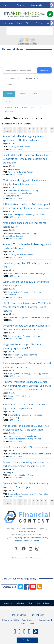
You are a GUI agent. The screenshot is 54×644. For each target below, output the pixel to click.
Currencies (25, 107)
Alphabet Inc (13, 172)
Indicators (8, 84)
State (29, 23)
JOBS (12, 473)
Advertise (20, 603)
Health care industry (11, 417)
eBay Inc (37, 336)
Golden (11, 317)
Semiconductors (9, 295)
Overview (9, 107)
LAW (12, 169)
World (50, 23)
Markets (9, 94)
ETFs (35, 94)
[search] (26, 31)
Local (20, 23)
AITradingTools (21, 317)
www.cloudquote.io (27, 532)
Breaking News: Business (13, 236)
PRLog (11, 320)
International (36, 107)
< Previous (7, 130)
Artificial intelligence (16, 215)
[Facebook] (24, 549)
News (7, 5)
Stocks (23, 94)
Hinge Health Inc (30, 355)
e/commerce (29, 255)
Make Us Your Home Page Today (19, 579)
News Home (8, 23)
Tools (8, 101)
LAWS (17, 169)
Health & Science (44, 454)
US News (39, 23)
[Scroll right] (52, 5)
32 (52, 129)
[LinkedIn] (30, 549)
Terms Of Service (31, 541)
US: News (12, 147)
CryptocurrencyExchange (39, 317)
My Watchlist (30, 78)
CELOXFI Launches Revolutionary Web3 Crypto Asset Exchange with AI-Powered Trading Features (27, 307)
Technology (30, 215)
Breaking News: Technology (25, 233)
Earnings (19, 355)
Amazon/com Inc (15, 336)
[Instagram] (37, 549)
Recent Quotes (10, 78)
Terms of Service (18, 615)
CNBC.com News (15, 149)
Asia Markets (41, 215)
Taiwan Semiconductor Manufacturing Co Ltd (21, 193)
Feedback (27, 640)
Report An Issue (43, 603)
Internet (20, 147)
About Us (8, 603)
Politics (27, 147)
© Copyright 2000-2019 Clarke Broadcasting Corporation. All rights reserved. (27, 622)
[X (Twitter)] (17, 549)
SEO (18, 396)
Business (11, 396)
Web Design (25, 396)
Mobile (45, 374)
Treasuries (9, 112)
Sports (20, 5)
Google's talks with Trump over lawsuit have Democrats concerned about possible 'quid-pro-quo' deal (26, 159)
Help (30, 603)
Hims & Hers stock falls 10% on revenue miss (26, 447)
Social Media (37, 415)
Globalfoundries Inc (11, 196)
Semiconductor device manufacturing (23, 191)
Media (10, 233)
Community (37, 5)
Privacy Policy (37, 615)
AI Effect (35, 494)
